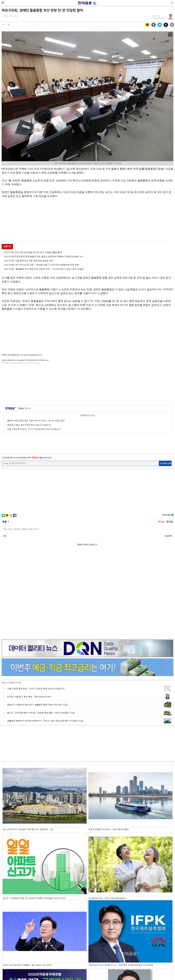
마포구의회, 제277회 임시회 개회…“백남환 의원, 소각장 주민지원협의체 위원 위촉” (42, 265)
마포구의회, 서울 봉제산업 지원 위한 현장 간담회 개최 (28, 261)
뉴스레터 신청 (165, 463)
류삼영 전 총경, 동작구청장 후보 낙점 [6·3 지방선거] (29, 425)
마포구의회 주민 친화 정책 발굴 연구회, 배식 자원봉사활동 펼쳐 (33, 252)
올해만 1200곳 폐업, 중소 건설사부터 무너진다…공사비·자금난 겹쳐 (36, 421)
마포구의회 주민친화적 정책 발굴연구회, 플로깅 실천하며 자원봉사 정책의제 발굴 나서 (43, 256)
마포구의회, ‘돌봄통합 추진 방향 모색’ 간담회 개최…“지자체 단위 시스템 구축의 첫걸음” (44, 269)
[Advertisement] (87, 220)
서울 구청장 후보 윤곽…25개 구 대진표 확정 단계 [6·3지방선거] (34, 429)
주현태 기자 (24, 409)
